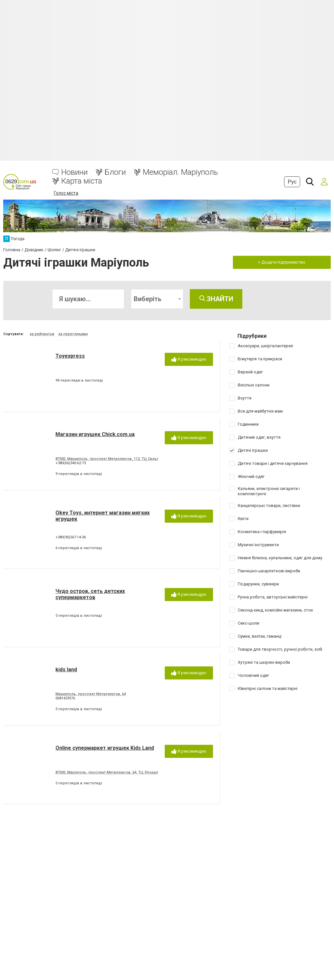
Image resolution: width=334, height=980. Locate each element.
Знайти (216, 299)
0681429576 (65, 698)
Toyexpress (70, 356)
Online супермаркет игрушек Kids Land (105, 748)
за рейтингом (42, 334)
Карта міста (82, 181)
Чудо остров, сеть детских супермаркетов (90, 594)
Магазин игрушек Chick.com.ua (95, 434)
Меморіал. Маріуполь (180, 172)
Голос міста (66, 193)
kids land (66, 670)
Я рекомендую (189, 359)
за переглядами (73, 334)
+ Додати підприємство (282, 262)
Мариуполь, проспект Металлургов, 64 (91, 694)
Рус (292, 182)
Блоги (115, 172)
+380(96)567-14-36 (71, 537)
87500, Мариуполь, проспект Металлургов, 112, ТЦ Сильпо (108, 459)
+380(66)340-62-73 (71, 463)
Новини (75, 172)
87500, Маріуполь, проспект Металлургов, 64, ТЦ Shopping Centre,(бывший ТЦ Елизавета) (137, 772)
